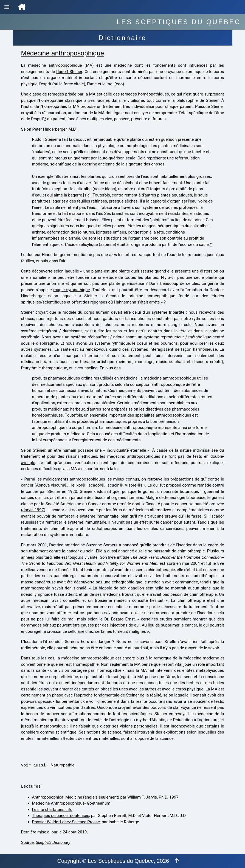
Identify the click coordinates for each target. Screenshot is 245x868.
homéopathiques (153, 94)
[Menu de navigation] (7, 7)
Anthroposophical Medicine (57, 797)
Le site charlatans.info (52, 810)
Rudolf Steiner (69, 72)
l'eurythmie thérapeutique (44, 368)
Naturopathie (63, 765)
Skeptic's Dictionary (53, 842)
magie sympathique (71, 290)
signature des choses (145, 164)
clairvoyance (185, 707)
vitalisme (136, 100)
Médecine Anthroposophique (58, 803)
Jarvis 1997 (33, 510)
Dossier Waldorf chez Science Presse (66, 822)
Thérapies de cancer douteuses (61, 816)
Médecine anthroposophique (63, 53)
